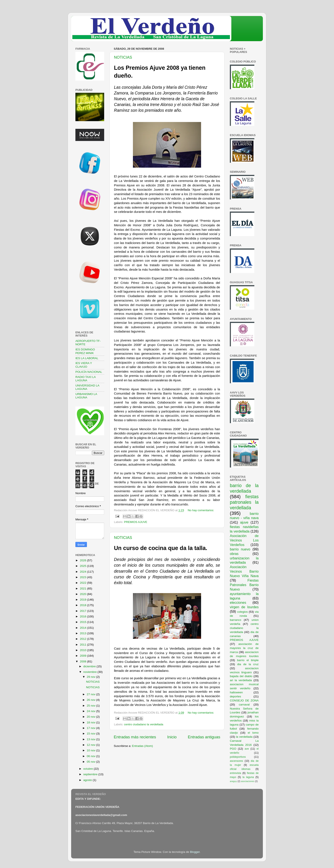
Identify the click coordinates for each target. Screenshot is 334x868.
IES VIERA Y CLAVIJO (84, 365)
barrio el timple (248, 660)
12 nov (91, 745)
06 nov (91, 756)
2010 (83, 650)
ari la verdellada (241, 680)
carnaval (244, 705)
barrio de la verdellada (244, 488)
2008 (83, 661)
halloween (236, 692)
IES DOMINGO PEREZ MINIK (85, 351)
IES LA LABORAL (87, 358)
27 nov (91, 694)
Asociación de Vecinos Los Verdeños (244, 540)
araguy (233, 781)
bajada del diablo (241, 676)
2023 (83, 577)
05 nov (91, 762)
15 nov (91, 734)
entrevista (235, 773)
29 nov (91, 677)
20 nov (91, 717)
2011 (83, 645)
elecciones (238, 602)
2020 (83, 594)
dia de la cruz (248, 664)
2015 (83, 622)
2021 (83, 589)
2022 (83, 583)
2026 (83, 560)
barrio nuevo (240, 549)
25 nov (91, 706)
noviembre (90, 672)
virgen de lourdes (244, 607)
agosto (88, 780)
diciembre (90, 666)
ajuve (244, 522)
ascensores (236, 761)
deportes (235, 696)
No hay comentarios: (201, 510)
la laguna (248, 777)
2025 (83, 566)
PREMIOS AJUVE (136, 522)
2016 (83, 616)
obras (234, 554)
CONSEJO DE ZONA (244, 700)
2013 (83, 633)
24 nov (91, 711)
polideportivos (238, 757)
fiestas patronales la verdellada (244, 502)
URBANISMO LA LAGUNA (86, 396)
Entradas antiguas (204, 737)
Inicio (172, 737)
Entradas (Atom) (143, 746)
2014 (83, 628)
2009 (83, 656)
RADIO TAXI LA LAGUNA (86, 379)
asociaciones (248, 781)
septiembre (91, 774)
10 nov (91, 750)
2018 (83, 605)
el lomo (253, 733)
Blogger (195, 852)
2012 (83, 639)
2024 (83, 572)
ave (247, 749)
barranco (235, 620)
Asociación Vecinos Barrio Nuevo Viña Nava (244, 571)
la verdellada (244, 737)
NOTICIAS (123, 57)
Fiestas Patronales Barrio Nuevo (244, 585)
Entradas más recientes (135, 737)
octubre (89, 769)
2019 (83, 600)
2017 (83, 611)
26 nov (91, 700)
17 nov (91, 728)
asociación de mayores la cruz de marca (244, 648)
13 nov (91, 739)
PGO (233, 749)
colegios (242, 612)
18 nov (91, 722)
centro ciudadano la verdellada (144, 724)
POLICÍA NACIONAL (89, 372)
